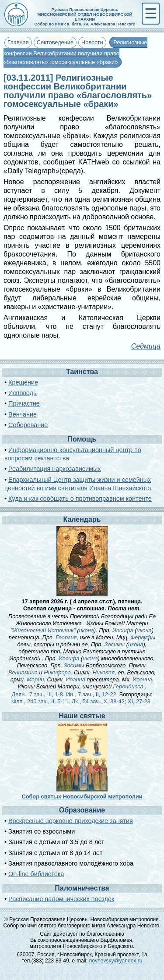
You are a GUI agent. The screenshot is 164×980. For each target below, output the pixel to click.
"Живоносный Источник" (43, 630)
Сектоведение (55, 42)
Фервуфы (143, 637)
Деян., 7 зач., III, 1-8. (38, 694)
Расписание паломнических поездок (61, 899)
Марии (35, 679)
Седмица (146, 346)
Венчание (23, 414)
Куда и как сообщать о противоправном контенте (80, 499)
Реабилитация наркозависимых (54, 469)
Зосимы (115, 644)
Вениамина (23, 672)
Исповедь (22, 393)
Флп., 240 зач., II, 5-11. (41, 701)
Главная (18, 42)
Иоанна (75, 679)
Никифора (57, 672)
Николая (104, 672)
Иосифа (123, 630)
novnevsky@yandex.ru (116, 961)
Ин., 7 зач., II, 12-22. (92, 694)
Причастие (24, 403)
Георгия (66, 637)
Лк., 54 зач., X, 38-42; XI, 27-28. (112, 701)
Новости (92, 42)
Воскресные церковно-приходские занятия (71, 821)
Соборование (28, 425)
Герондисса (129, 686)
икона (86, 630)
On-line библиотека (36, 874)
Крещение (23, 382)
